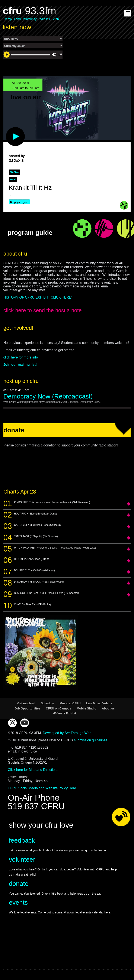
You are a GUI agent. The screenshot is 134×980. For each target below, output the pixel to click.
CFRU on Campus (59, 708)
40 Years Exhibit (65, 713)
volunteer (22, 859)
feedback (22, 840)
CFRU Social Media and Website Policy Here (42, 788)
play (8, 129)
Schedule (47, 703)
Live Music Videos (99, 703)
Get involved (26, 703)
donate (19, 884)
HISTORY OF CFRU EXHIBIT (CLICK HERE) (38, 297)
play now (20, 202)
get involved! (18, 328)
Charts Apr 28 (20, 492)
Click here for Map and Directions (33, 770)
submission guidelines (91, 740)
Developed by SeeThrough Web (67, 733)
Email (13, 179)
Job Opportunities (27, 708)
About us (108, 708)
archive (14, 172)
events (18, 902)
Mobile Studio (87, 708)
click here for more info (21, 357)
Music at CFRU (70, 703)
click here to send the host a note (43, 310)
